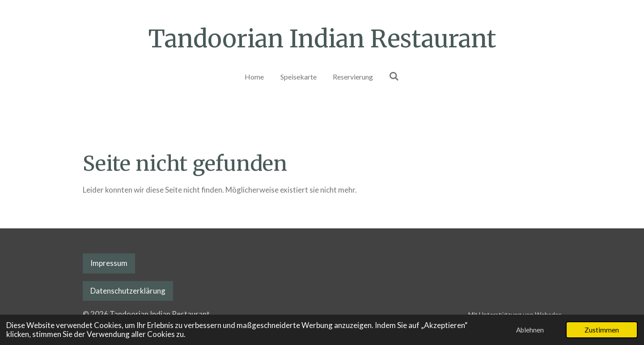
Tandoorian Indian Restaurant (322, 39)
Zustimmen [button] (602, 330)
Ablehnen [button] (530, 330)
